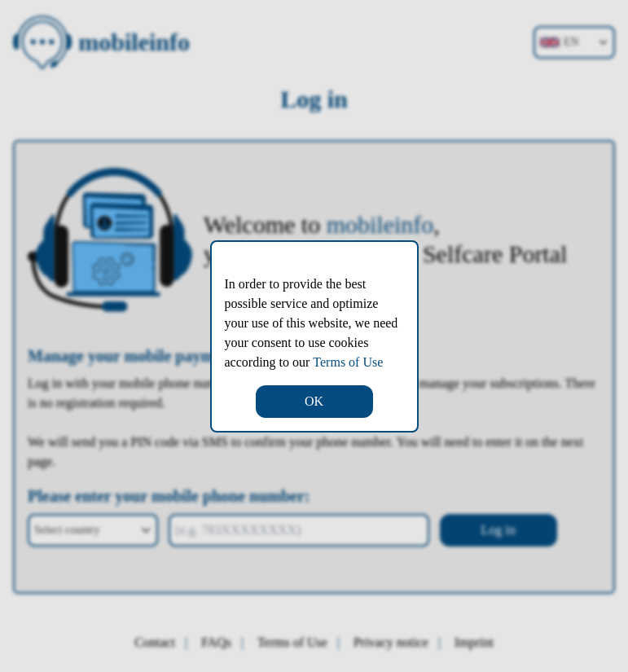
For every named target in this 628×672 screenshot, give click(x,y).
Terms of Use (348, 362)
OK (314, 401)
